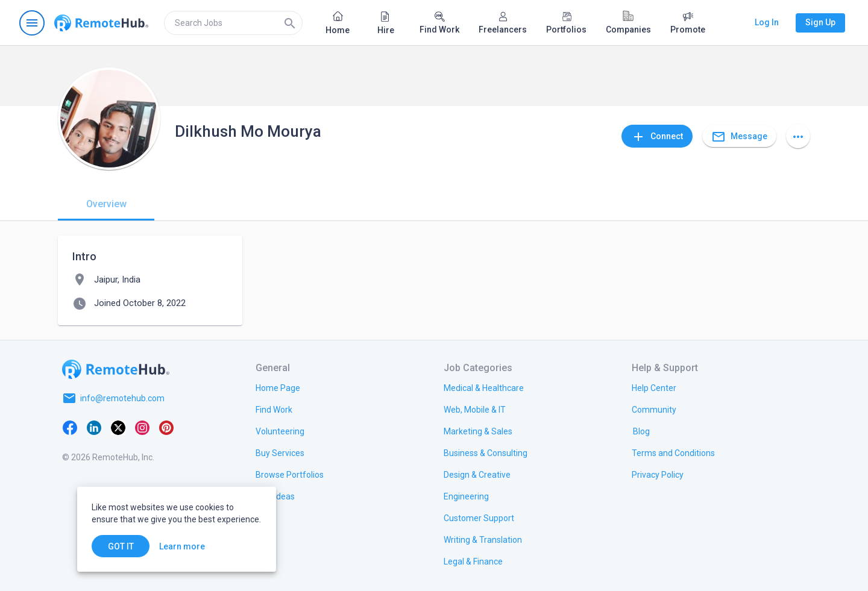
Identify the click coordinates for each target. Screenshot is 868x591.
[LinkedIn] (94, 427)
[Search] (290, 23)
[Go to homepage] (101, 23)
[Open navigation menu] (32, 23)
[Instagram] (142, 427)
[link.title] (278, 387)
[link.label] (654, 387)
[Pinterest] (166, 427)
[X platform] (118, 427)
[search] (233, 23)
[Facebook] (70, 427)
